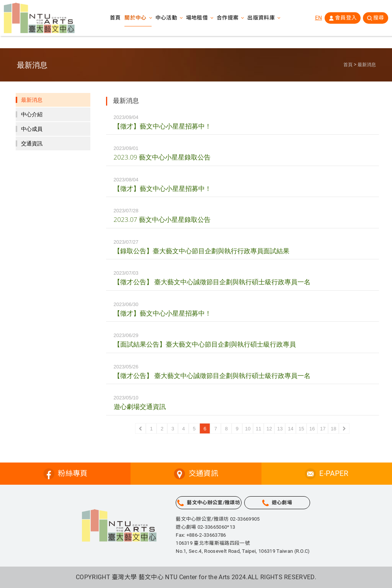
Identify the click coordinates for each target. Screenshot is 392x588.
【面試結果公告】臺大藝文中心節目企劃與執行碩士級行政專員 (205, 344)
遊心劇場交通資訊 (140, 406)
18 (333, 429)
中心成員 (32, 129)
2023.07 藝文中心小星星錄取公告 (162, 219)
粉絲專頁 (73, 473)
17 (323, 429)
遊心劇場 (282, 502)
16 (312, 429)
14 (291, 429)
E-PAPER (334, 473)
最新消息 (367, 65)
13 (280, 429)
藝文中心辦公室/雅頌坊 (213, 502)
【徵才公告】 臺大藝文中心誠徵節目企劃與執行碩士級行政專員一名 (212, 282)
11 (258, 429)
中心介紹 (32, 114)
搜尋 (378, 19)
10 (248, 429)
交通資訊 (32, 143)
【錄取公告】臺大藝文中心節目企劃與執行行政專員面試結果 (202, 251)
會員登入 (345, 19)
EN (317, 19)
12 (269, 429)
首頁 (115, 19)
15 (301, 429)
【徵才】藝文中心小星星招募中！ (163, 126)
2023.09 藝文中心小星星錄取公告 (162, 157)
